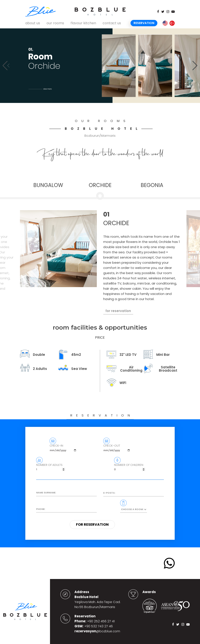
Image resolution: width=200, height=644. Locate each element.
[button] (195, 66)
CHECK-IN (63, 449)
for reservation (118, 311)
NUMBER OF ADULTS (51, 468)
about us (33, 23)
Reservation (144, 23)
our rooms (55, 23)
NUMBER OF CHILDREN (130, 468)
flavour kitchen (83, 23)
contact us (112, 23)
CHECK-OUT (117, 449)
